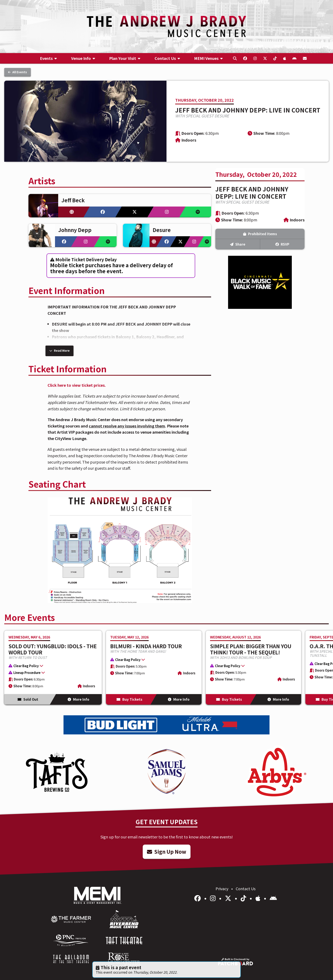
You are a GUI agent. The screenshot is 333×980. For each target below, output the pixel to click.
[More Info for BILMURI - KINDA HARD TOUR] (154, 668)
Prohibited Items (260, 234)
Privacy (222, 889)
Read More (59, 350)
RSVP (282, 244)
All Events (18, 72)
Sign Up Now (167, 851)
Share (238, 244)
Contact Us (246, 889)
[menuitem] (48, 58)
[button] (51, 666)
